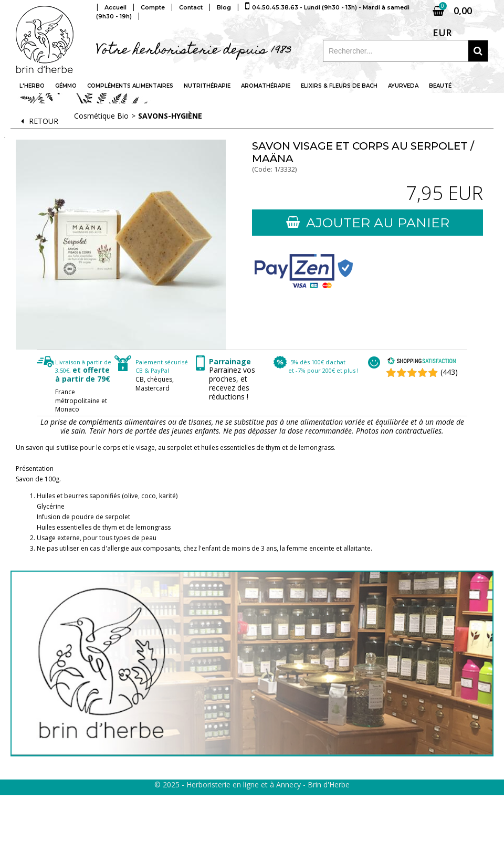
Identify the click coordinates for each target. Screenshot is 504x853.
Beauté (440, 86)
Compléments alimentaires (130, 86)
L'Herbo (32, 86)
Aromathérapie (266, 86)
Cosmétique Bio (101, 116)
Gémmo (66, 86)
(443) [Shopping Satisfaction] (449, 372)
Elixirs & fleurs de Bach (339, 86)
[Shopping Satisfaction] (422, 362)
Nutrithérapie (207, 86)
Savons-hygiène (170, 116)
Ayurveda (403, 86)
